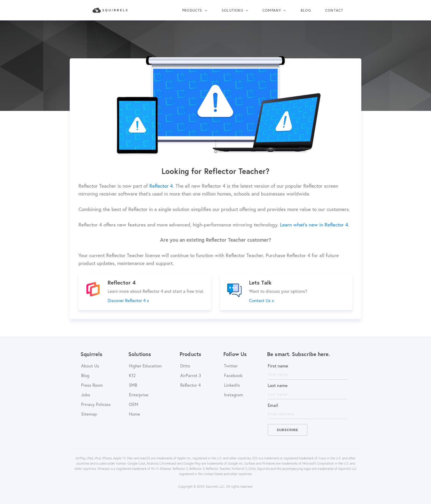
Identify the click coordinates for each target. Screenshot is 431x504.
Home (134, 414)
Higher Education (145, 366)
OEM (134, 404)
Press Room (92, 385)
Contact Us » (261, 300)
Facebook (233, 375)
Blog (306, 10)
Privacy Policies (96, 404)
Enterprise (139, 395)
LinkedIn (232, 385)
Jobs (86, 395)
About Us (90, 366)
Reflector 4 (190, 385)
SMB (133, 385)
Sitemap (89, 414)
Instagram (234, 395)
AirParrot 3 (191, 375)
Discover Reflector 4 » (128, 300)
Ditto (185, 366)
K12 (132, 375)
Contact (334, 10)
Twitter (231, 366)
